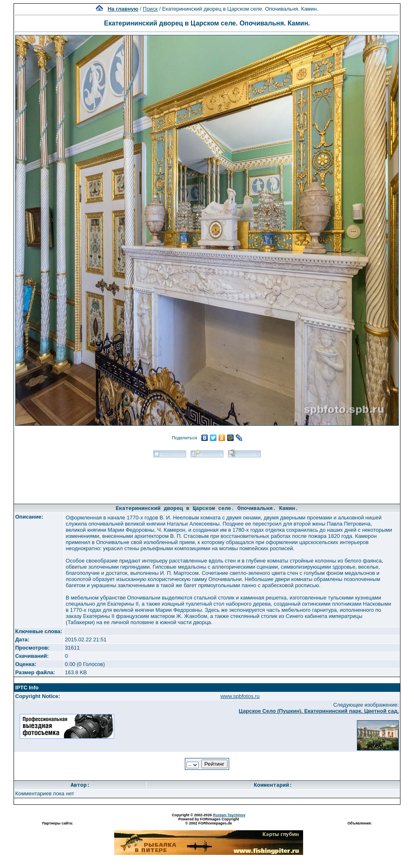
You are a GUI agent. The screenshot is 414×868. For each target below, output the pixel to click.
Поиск (150, 9)
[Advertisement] (207, 478)
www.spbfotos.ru (240, 696)
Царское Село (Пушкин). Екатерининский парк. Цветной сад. (319, 711)
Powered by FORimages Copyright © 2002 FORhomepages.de (209, 821)
